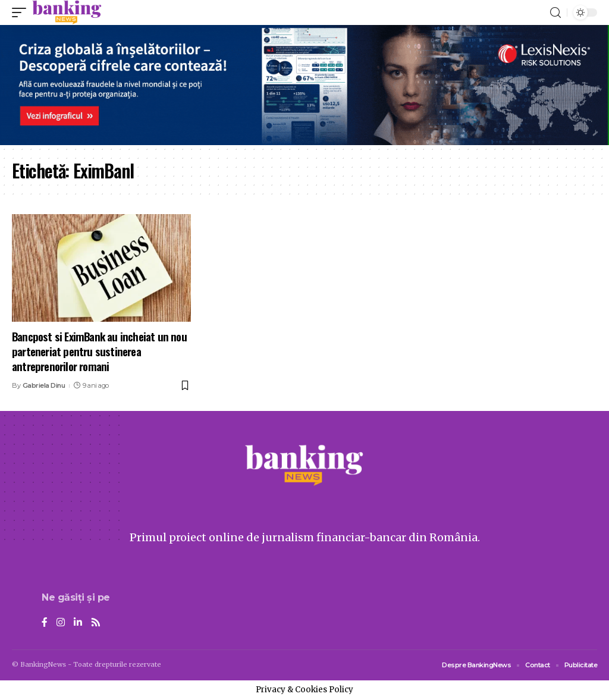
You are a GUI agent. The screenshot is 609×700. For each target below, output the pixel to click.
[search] (555, 13)
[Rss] (96, 623)
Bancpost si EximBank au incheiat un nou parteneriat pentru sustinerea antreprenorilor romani (99, 351)
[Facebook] (45, 623)
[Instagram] (61, 623)
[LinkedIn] (78, 623)
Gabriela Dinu (44, 385)
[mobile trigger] (22, 12)
